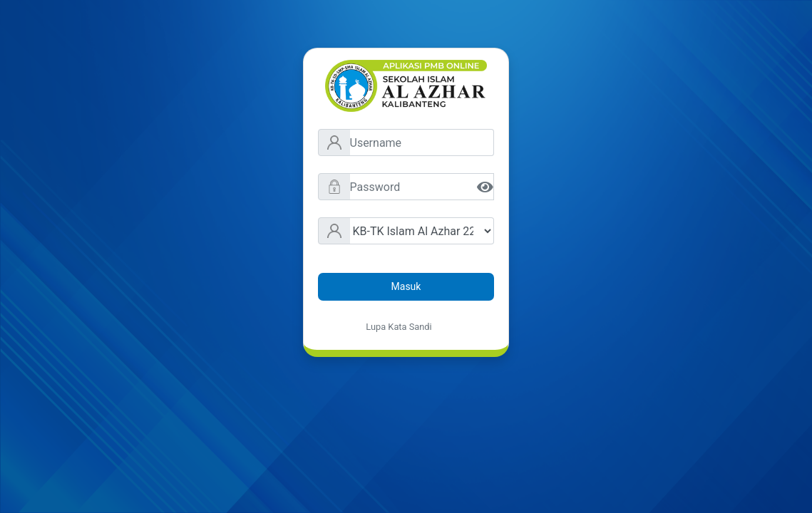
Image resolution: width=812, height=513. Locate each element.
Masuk (406, 286)
